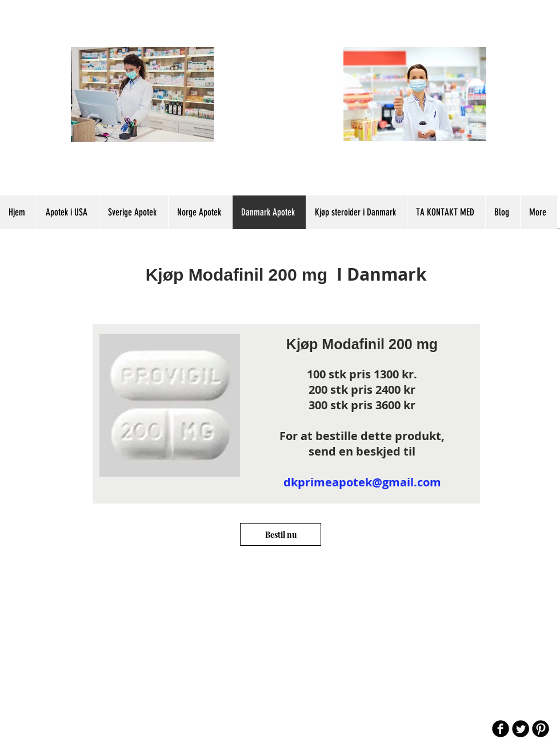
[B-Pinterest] (541, 729)
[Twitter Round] (521, 729)
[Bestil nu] (281, 534)
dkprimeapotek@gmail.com (362, 482)
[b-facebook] (501, 729)
